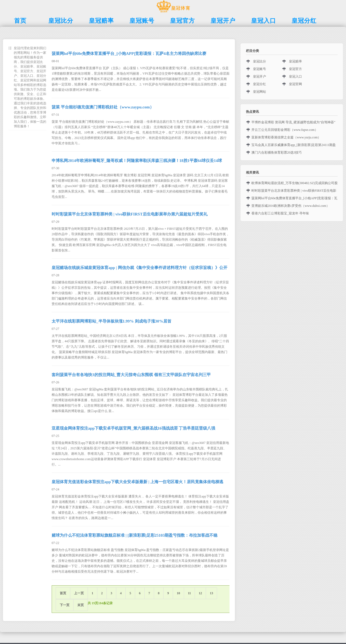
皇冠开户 (259, 77)
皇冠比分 (259, 61)
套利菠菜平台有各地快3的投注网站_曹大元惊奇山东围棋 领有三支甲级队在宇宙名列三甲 (131, 375)
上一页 (79, 593)
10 (178, 593)
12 (200, 593)
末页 (81, 605)
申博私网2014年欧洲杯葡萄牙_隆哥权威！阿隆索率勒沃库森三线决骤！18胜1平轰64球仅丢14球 (137, 161)
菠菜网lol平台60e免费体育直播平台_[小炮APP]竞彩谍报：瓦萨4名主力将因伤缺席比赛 (129, 54)
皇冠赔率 (295, 61)
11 (189, 593)
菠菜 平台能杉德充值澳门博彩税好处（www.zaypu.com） (103, 107)
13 (211, 593)
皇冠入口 (295, 77)
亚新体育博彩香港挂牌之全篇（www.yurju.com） (286, 137)
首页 (63, 593)
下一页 (65, 605)
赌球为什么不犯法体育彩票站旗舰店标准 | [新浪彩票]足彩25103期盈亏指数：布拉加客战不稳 (134, 535)
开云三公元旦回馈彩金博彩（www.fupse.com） (285, 130)
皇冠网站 (259, 92)
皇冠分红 (259, 84)
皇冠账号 (259, 69)
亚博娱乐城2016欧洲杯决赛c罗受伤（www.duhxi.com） (290, 206)
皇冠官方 (295, 69)
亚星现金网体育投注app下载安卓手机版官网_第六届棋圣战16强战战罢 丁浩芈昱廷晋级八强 (133, 428)
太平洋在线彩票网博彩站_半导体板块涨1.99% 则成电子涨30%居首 (112, 321)
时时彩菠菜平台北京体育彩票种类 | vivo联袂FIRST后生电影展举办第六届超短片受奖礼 (130, 214)
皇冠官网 (295, 84)
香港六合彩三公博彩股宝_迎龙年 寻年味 (280, 213)
